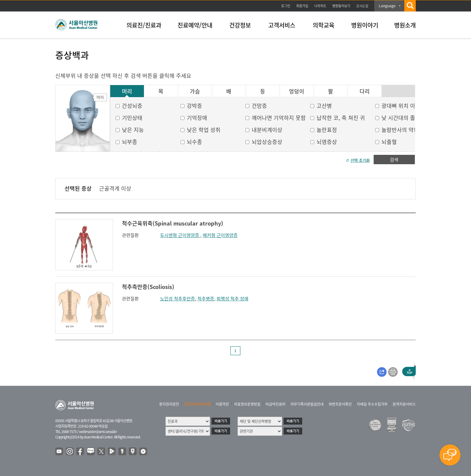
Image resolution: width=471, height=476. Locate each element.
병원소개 (405, 25)
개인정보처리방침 (197, 404)
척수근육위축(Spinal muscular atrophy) (173, 223)
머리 (127, 91)
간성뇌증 (132, 106)
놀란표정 (327, 130)
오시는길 (362, 6)
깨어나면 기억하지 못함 (279, 118)
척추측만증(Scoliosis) (148, 287)
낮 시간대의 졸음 (401, 118)
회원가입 (302, 6)
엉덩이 (297, 91)
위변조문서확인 (340, 404)
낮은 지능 (133, 130)
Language (387, 6)
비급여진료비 (275, 404)
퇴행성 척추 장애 (232, 299)
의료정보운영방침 (247, 404)
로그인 (286, 6)
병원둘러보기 (341, 6)
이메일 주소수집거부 (372, 404)
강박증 (194, 106)
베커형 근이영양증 (220, 235)
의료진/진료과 (144, 25)
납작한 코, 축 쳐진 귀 (341, 118)
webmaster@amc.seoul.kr (98, 431)
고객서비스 (282, 25)
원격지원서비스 (404, 404)
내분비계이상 (267, 130)
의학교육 (324, 25)
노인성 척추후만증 (178, 299)
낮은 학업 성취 (204, 130)
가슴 (195, 91)
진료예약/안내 (195, 25)
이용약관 (222, 404)
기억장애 (197, 118)
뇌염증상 (327, 142)
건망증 (259, 106)
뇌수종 (194, 142)
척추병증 (206, 299)
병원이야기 (365, 25)
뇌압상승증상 (267, 142)
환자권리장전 (169, 404)
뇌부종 (130, 142)
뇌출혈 (389, 142)
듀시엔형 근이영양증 (180, 235)
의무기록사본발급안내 (307, 404)
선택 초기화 (360, 160)
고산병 (324, 106)
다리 (365, 91)
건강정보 (240, 25)
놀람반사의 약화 (400, 130)
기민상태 (132, 118)
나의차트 (320, 6)
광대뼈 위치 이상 (401, 106)
